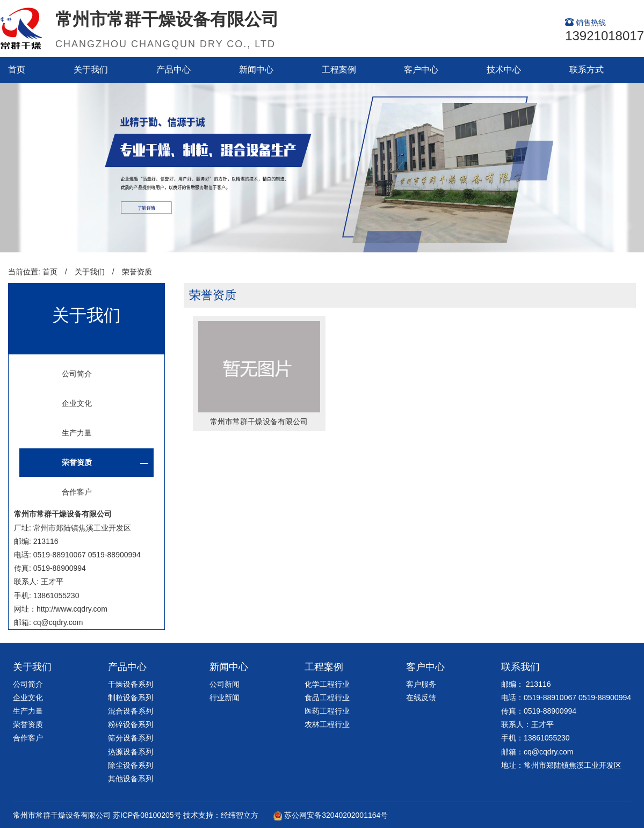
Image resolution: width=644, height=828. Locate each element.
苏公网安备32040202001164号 (336, 815)
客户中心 (421, 70)
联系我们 (520, 667)
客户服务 (421, 684)
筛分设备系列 (131, 738)
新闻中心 (256, 70)
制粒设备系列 (131, 698)
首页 (17, 70)
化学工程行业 (327, 684)
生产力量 (77, 433)
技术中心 (504, 70)
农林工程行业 (327, 724)
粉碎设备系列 (131, 724)
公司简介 (77, 374)
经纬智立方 (240, 815)
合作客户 (77, 492)
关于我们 (91, 70)
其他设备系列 (131, 779)
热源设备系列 (131, 752)
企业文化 (77, 403)
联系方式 (587, 70)
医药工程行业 (327, 711)
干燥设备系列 (131, 684)
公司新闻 (225, 684)
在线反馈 (421, 698)
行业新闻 (225, 698)
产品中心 (173, 70)
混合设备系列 (131, 711)
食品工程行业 (327, 698)
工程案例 (339, 70)
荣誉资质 (137, 272)
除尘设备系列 (131, 765)
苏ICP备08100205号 (147, 815)
